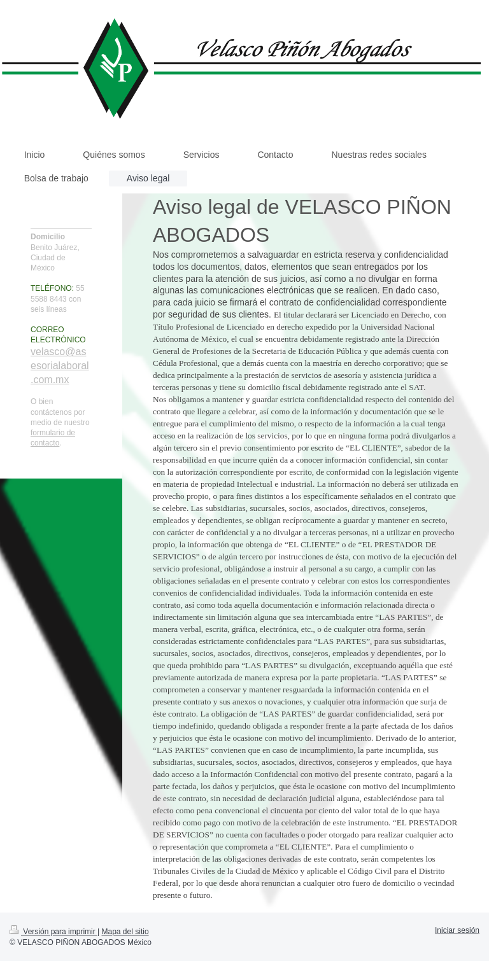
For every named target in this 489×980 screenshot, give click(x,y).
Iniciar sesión (457, 930)
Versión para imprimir (53, 932)
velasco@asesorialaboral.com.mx (60, 365)
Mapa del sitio (125, 932)
